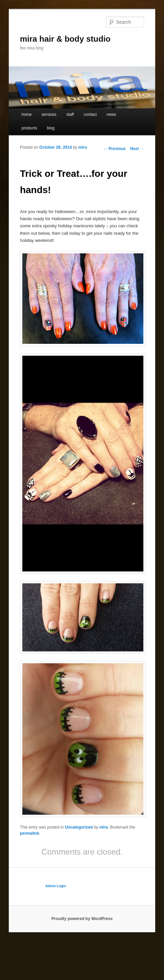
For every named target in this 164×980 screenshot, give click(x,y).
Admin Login (56, 886)
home (27, 114)
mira (83, 147)
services (49, 114)
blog (51, 128)
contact (90, 114)
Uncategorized (79, 827)
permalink (30, 833)
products (29, 128)
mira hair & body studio (65, 39)
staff (70, 114)
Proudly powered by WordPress (82, 919)
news (111, 114)
